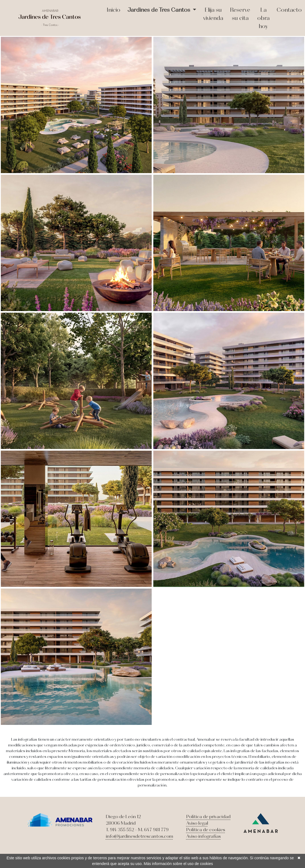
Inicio (113, 10)
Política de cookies (206, 830)
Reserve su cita (240, 14)
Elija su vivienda (213, 14)
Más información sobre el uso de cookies (178, 864)
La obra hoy (263, 18)
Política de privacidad (208, 816)
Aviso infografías (204, 836)
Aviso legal (197, 823)
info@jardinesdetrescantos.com (140, 836)
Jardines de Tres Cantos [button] (159, 10)
